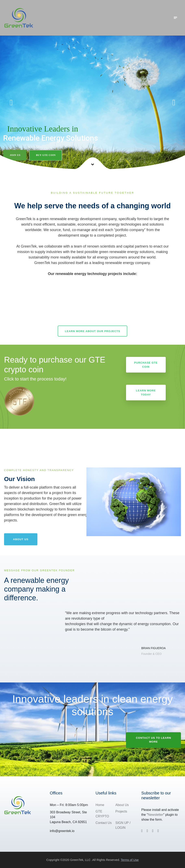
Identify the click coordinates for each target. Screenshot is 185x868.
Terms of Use (130, 860)
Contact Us (104, 823)
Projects (121, 811)
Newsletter (156, 815)
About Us (122, 805)
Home (100, 805)
